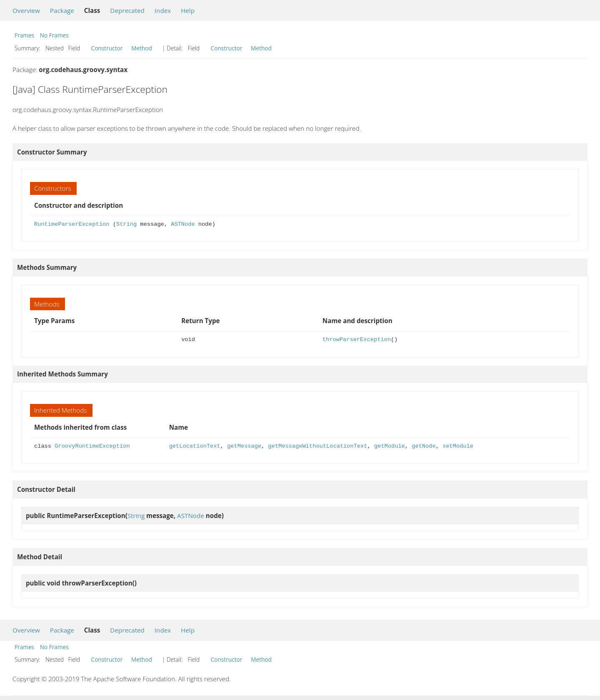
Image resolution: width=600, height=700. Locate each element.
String (126, 224)
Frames (24, 35)
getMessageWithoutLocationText (318, 446)
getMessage (244, 446)
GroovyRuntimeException (92, 446)
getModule (390, 446)
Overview (26, 10)
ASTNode (183, 224)
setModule (458, 446)
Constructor (107, 48)
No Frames (54, 35)
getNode (424, 446)
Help (188, 10)
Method (142, 48)
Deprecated (127, 10)
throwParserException (357, 340)
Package (62, 10)
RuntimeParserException (72, 224)
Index (163, 10)
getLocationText (195, 446)
